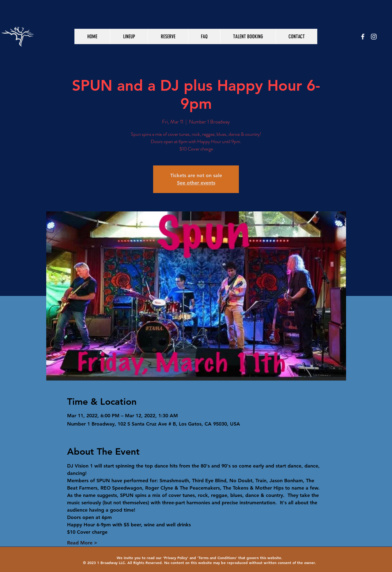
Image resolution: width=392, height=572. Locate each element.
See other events (196, 183)
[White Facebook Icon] (363, 37)
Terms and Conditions (217, 558)
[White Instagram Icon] (374, 37)
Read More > (82, 543)
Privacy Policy (176, 558)
